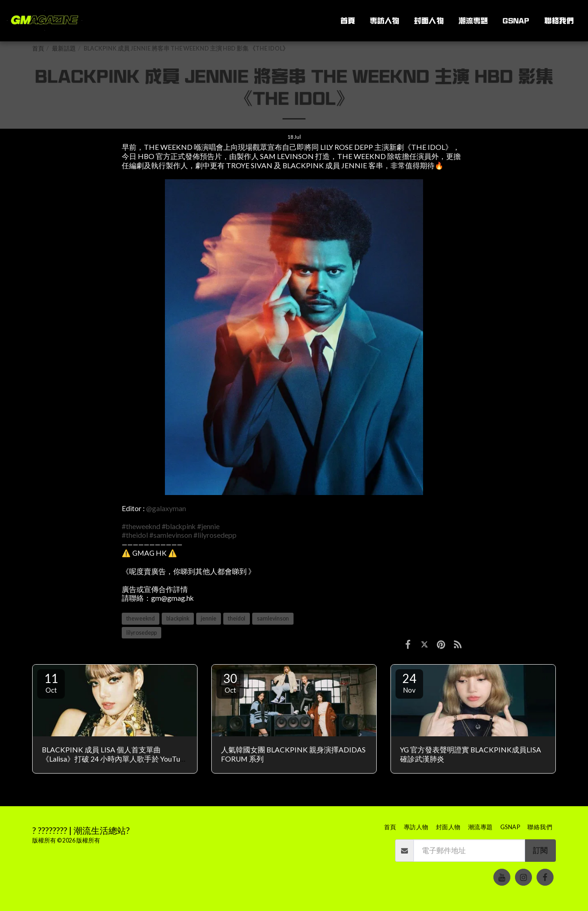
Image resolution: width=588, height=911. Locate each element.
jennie (209, 618)
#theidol (135, 535)
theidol (237, 618)
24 (409, 683)
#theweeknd (141, 526)
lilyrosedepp (141, 633)
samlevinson (273, 618)
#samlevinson (171, 535)
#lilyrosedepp (215, 535)
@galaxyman (166, 508)
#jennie (208, 526)
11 (51, 683)
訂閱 (540, 850)
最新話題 (64, 48)
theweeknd (141, 618)
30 (230, 683)
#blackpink (179, 526)
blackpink (178, 618)
